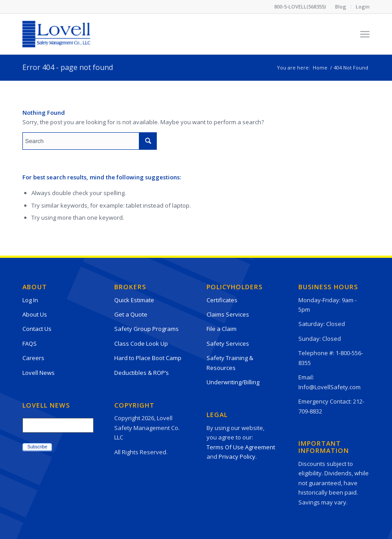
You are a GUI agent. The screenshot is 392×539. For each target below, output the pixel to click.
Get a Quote (131, 314)
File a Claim (222, 329)
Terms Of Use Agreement (241, 447)
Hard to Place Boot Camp (148, 358)
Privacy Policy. (238, 456)
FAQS (30, 343)
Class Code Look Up (141, 343)
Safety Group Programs (146, 329)
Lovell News (39, 373)
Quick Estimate (134, 300)
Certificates (222, 300)
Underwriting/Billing (233, 382)
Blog (341, 7)
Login (363, 7)
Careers (33, 358)
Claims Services (228, 314)
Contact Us (37, 329)
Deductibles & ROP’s (142, 373)
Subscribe (37, 447)
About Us (35, 314)
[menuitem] (341, 7)
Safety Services (228, 343)
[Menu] (365, 34)
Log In (30, 300)
